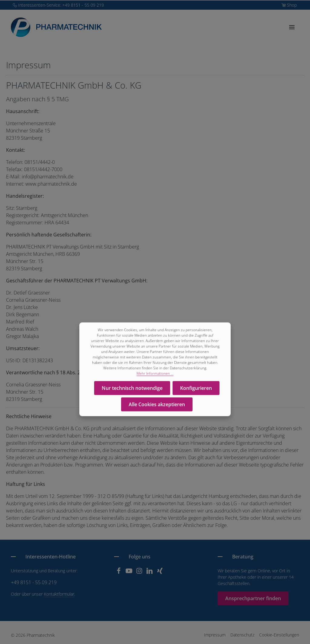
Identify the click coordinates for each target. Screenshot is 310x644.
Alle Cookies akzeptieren (157, 406)
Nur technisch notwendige (132, 389)
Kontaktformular (59, 594)
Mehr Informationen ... (155, 375)
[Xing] (160, 572)
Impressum (215, 635)
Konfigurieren (196, 389)
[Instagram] (140, 572)
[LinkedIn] (150, 572)
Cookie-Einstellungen (279, 635)
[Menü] (292, 27)
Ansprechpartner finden (253, 598)
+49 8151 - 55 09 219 (34, 582)
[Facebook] (119, 572)
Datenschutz (242, 635)
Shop (292, 5)
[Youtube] (130, 572)
